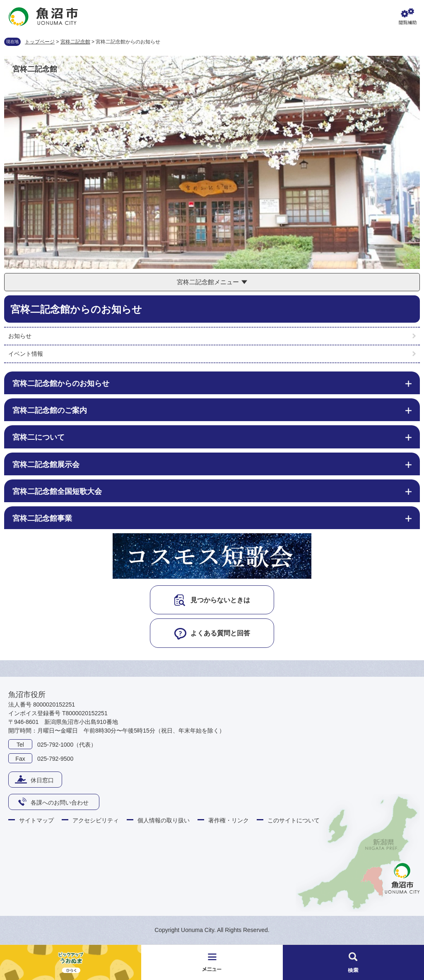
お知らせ (20, 336)
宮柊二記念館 (75, 42)
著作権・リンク (229, 820)
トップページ (40, 42)
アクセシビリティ (96, 820)
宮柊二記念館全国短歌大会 (57, 491)
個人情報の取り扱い (164, 820)
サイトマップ (36, 820)
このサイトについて (294, 820)
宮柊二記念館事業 (42, 518)
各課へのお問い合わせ (60, 803)
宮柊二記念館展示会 (46, 465)
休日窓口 (42, 780)
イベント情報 (26, 354)
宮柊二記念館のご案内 (50, 410)
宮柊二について (39, 437)
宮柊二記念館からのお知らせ (61, 383)
